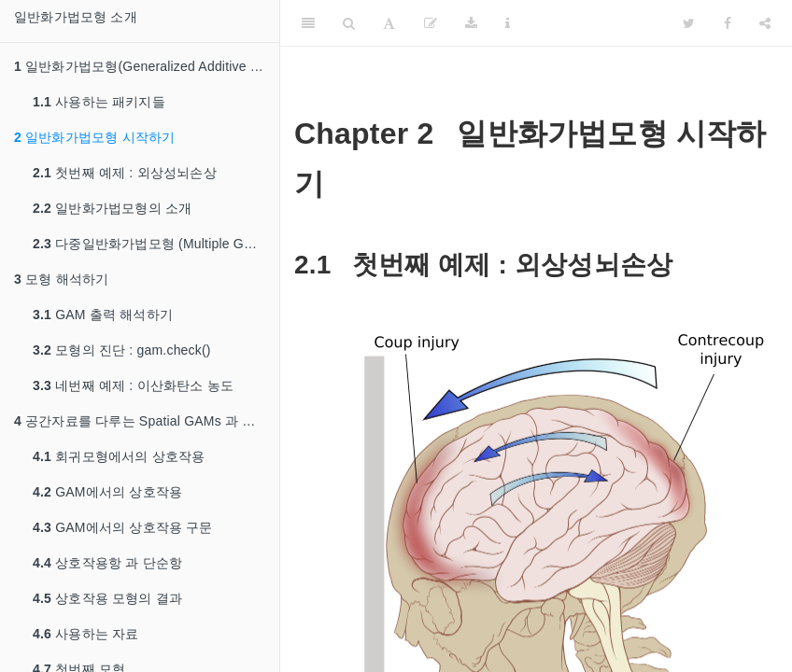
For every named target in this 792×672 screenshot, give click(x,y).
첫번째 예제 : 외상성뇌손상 (125, 173)
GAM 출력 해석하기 (103, 315)
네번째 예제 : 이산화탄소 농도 (133, 385)
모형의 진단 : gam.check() (122, 350)
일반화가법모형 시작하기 (94, 137)
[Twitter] (689, 23)
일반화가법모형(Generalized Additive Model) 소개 (147, 66)
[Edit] (431, 23)
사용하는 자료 (85, 634)
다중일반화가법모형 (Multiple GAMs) (154, 244)
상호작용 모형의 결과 (107, 598)
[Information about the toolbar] (508, 23)
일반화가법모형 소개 (76, 17)
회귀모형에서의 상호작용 (119, 456)
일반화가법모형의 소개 (112, 208)
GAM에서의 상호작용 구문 (123, 527)
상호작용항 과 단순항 (107, 563)
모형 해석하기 (61, 279)
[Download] (471, 23)
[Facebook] (728, 23)
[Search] (349, 23)
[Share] (765, 23)
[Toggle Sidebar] (308, 23)
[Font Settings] (389, 23)
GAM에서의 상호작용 (107, 492)
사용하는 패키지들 (99, 102)
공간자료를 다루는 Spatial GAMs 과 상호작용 (147, 421)
